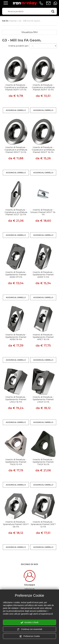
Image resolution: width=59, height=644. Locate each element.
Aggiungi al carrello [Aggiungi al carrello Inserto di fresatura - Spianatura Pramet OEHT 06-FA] (16, 547)
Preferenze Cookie (30, 636)
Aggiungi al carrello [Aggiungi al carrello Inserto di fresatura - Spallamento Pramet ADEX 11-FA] (43, 297)
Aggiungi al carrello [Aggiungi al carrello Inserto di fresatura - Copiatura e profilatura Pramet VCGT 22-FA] (16, 235)
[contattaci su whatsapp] (55, 3)
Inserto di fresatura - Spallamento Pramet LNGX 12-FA (43, 399)
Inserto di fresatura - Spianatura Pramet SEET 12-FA (43, 524)
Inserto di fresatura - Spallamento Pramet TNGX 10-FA (16, 462)
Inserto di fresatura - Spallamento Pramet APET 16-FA (43, 337)
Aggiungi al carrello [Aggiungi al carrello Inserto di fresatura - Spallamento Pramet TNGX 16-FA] (43, 485)
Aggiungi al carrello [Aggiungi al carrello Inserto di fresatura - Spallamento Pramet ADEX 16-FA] (16, 360)
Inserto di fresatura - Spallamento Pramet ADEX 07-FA (16, 275)
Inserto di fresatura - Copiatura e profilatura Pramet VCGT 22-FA (16, 212)
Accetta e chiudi (29, 623)
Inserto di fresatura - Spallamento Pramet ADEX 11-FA (43, 275)
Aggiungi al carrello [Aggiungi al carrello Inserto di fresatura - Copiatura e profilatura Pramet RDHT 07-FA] (16, 110)
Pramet (13, 21)
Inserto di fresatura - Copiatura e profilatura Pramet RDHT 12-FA (16, 150)
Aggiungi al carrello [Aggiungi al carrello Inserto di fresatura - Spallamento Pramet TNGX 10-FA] (16, 485)
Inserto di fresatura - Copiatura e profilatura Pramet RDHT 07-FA (16, 87)
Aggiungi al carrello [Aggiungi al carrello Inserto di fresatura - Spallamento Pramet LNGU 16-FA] (16, 422)
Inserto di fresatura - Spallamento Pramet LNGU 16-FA (16, 399)
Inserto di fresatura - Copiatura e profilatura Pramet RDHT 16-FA (43, 150)
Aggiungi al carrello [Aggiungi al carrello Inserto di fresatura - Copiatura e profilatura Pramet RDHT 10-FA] (43, 110)
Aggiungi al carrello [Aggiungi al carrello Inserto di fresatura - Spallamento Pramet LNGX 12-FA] (43, 422)
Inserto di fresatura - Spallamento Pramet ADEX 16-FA (16, 337)
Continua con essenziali (30, 629)
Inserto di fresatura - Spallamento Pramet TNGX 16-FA (43, 462)
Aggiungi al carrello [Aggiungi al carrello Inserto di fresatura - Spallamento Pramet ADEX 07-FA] (16, 297)
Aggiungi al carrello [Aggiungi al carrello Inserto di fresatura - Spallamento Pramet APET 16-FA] (43, 360)
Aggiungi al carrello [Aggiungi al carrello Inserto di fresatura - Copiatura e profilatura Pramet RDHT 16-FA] (43, 173)
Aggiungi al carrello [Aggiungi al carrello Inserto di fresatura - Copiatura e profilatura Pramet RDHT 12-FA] (16, 173)
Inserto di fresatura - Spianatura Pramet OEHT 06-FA (16, 524)
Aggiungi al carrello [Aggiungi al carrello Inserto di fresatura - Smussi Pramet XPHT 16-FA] (43, 235)
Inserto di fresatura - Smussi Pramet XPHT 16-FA (43, 212)
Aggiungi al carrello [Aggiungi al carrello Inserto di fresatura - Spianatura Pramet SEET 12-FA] (43, 547)
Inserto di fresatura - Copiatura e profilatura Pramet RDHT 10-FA (43, 87)
